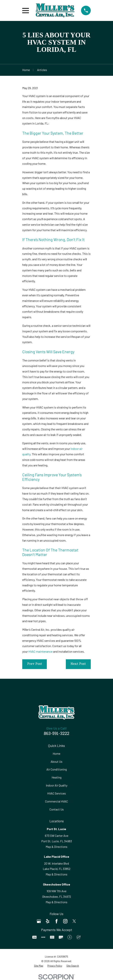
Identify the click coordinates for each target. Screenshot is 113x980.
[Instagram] (65, 921)
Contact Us (57, 809)
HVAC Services (56, 793)
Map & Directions (56, 847)
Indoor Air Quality (57, 785)
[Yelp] (48, 921)
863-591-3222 (56, 734)
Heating (56, 777)
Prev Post (35, 664)
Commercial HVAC (56, 801)
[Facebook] (56, 921)
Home (56, 753)
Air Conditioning (57, 769)
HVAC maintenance (40, 651)
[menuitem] (39, 966)
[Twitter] (74, 921)
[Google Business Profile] (39, 921)
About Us (56, 761)
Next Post (78, 664)
